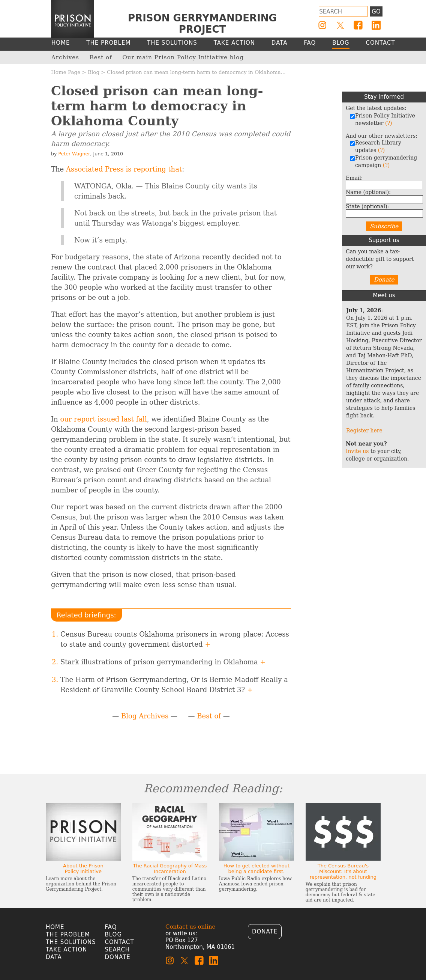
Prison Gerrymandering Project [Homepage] (202, 24)
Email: (354, 178)
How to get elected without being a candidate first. (256, 869)
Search (118, 950)
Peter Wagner (74, 154)
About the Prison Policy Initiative (83, 869)
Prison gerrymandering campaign (383, 161)
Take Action (66, 950)
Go (376, 12)
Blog (94, 72)
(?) (388, 123)
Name (368, 192)
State (367, 206)
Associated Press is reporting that (124, 169)
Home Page (66, 72)
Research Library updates (375, 146)
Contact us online (190, 927)
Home (55, 927)
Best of (209, 716)
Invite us (357, 451)
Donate (384, 280)
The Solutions (71, 942)
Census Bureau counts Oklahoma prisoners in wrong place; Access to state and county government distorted (175, 639)
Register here (364, 431)
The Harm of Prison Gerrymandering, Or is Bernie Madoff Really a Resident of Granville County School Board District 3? (174, 685)
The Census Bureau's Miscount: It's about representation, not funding (343, 871)
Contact (120, 942)
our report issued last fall (103, 419)
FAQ (111, 927)
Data (54, 957)
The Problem (68, 935)
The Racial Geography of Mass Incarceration (170, 869)
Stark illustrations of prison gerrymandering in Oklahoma (163, 662)
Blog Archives (145, 716)
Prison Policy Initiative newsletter (382, 119)
